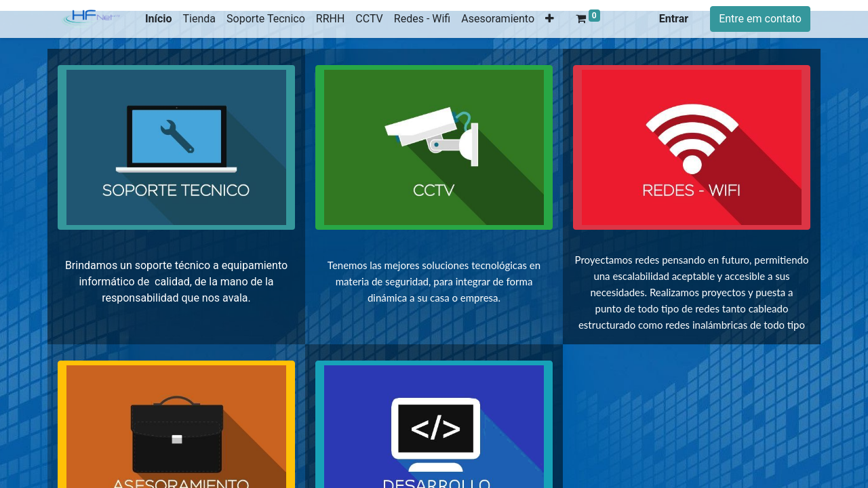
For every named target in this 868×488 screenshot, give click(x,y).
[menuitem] (159, 19)
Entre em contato (760, 19)
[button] (550, 19)
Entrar (674, 19)
